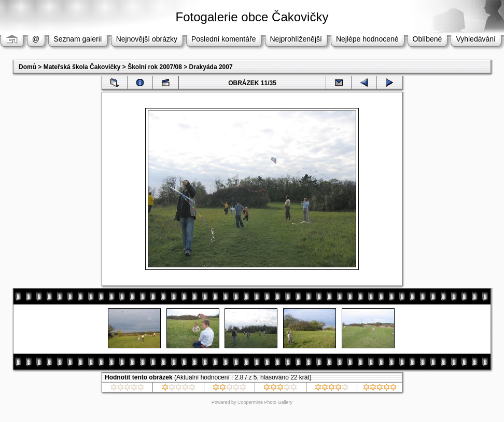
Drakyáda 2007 (211, 67)
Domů (27, 67)
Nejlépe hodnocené (367, 39)
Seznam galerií (78, 39)
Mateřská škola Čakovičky (82, 67)
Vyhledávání (476, 39)
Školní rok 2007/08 (155, 67)
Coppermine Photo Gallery (265, 402)
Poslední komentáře (224, 39)
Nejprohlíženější (296, 39)
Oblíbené (428, 39)
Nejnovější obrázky (147, 39)
